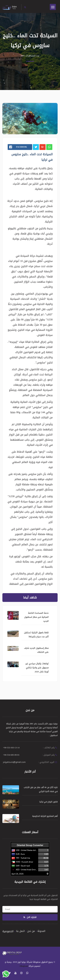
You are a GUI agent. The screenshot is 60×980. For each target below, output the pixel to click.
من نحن (31, 931)
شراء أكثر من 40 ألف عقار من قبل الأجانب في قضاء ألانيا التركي (41, 789)
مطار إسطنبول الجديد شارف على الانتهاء (36, 650)
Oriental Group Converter (30, 845)
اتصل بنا (20, 931)
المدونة (41, 931)
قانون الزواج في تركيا (48, 802)
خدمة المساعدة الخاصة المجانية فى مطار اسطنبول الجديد (36, 617)
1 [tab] (30, 127)
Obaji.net (24, 966)
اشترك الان (30, 917)
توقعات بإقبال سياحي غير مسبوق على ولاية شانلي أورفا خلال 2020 (37, 668)
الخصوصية (8, 931)
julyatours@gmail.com (14, 762)
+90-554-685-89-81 (11, 755)
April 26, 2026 (18, 874)
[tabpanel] (30, 119)
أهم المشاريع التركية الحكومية (45, 816)
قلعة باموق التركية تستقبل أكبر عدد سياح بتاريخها (36, 635)
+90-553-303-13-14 (11, 748)
